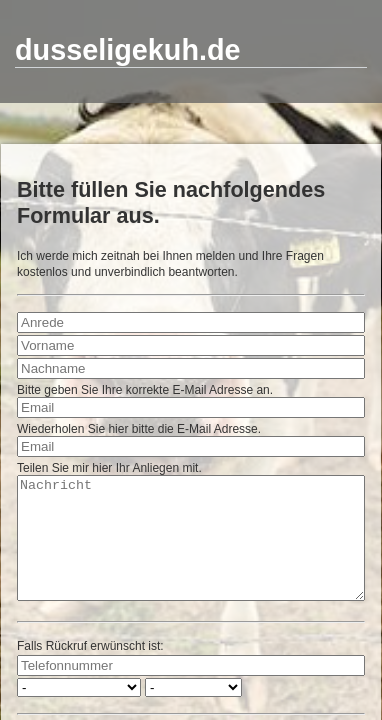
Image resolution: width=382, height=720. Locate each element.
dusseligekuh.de (128, 50)
